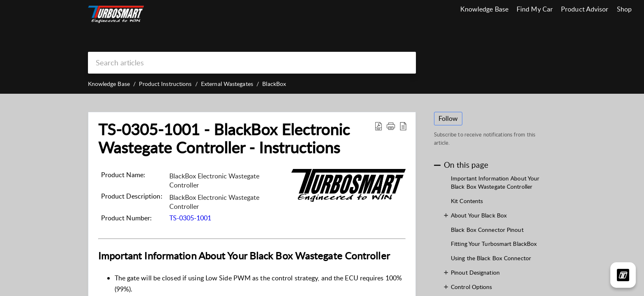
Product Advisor (585, 9)
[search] (252, 63)
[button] (379, 126)
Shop (624, 9)
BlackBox (274, 84)
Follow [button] (448, 118)
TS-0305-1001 (190, 218)
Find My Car (535, 9)
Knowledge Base (484, 9)
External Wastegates (227, 84)
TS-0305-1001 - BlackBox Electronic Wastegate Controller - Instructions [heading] (224, 139)
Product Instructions (165, 84)
